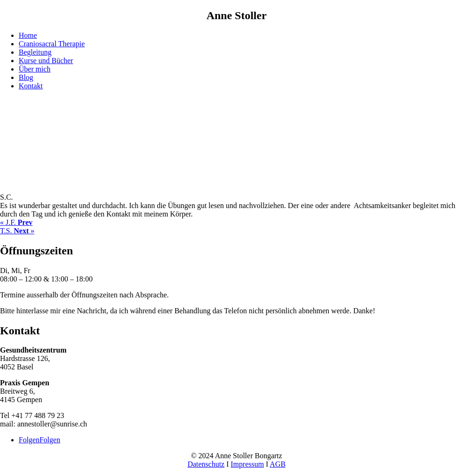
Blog (26, 77)
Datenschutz (206, 464)
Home (28, 35)
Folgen (50, 440)
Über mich (35, 69)
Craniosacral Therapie (52, 44)
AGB (278, 464)
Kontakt (31, 86)
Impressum (247, 464)
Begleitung (35, 52)
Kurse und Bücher (46, 61)
